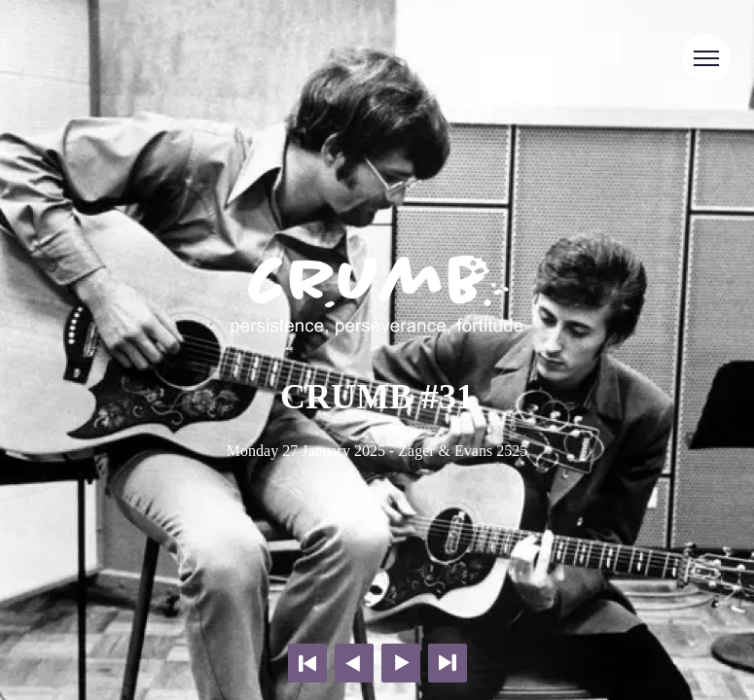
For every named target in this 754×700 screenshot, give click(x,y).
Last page (448, 663)
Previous (354, 663)
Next (401, 663)
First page (307, 663)
